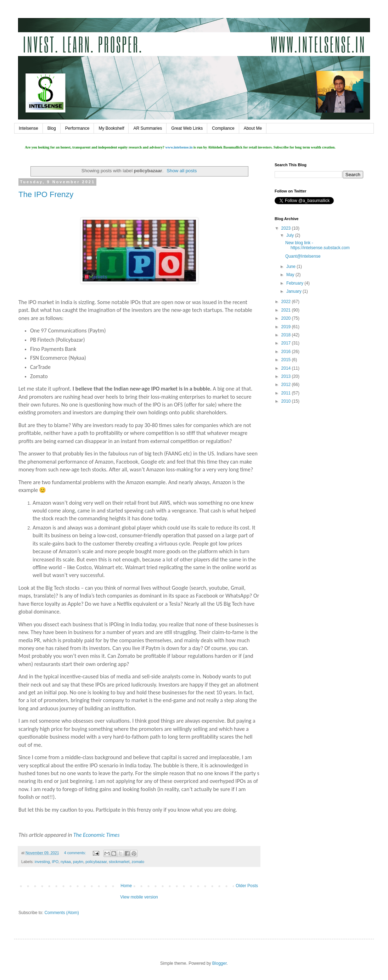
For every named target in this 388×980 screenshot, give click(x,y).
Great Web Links (187, 128)
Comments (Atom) (61, 913)
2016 (287, 352)
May (291, 275)
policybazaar (96, 862)
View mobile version (139, 897)
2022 (287, 302)
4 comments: (76, 853)
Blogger (220, 963)
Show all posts (182, 171)
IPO (55, 862)
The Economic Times (97, 835)
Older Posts (247, 886)
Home (126, 886)
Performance (77, 128)
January (294, 291)
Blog (52, 128)
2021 (287, 310)
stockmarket (119, 862)
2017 (287, 343)
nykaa (66, 862)
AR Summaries (148, 128)
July (291, 235)
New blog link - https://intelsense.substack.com (317, 245)
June (291, 267)
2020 (287, 318)
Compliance (223, 128)
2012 (287, 385)
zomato (138, 862)
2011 (287, 393)
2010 (287, 401)
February (295, 283)
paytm (78, 862)
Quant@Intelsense (303, 256)
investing (42, 862)
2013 (287, 376)
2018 (287, 335)
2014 (287, 368)
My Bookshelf (111, 128)
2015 (287, 360)
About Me (253, 128)
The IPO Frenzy (46, 194)
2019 (287, 327)
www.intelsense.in (179, 147)
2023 (287, 228)
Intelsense (29, 128)
